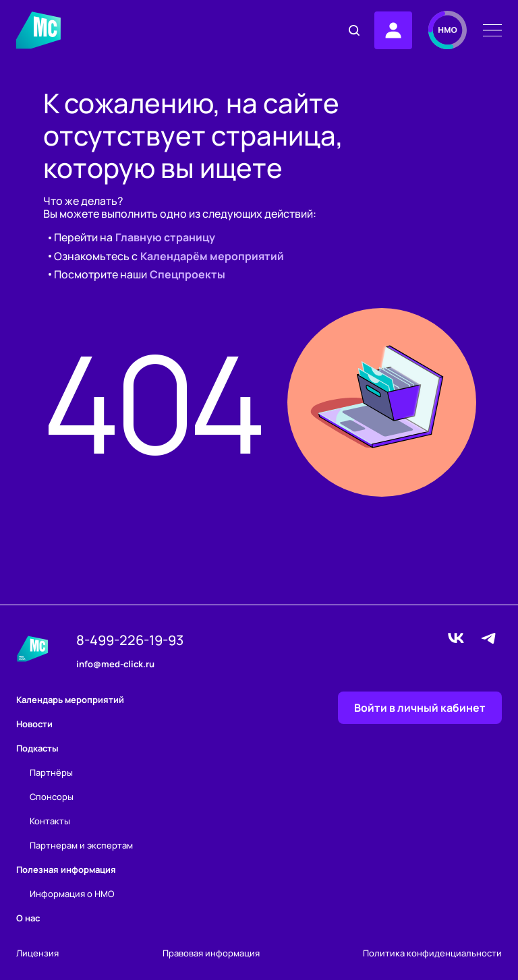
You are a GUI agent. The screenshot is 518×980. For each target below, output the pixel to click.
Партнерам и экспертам (81, 845)
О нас (28, 918)
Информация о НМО (72, 894)
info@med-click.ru (115, 665)
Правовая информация (211, 953)
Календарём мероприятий (212, 256)
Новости (34, 724)
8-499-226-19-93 (130, 640)
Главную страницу (165, 238)
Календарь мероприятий (70, 700)
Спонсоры (52, 797)
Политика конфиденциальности (432, 953)
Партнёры (51, 772)
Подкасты (37, 748)
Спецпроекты (188, 275)
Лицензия (37, 953)
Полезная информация (66, 869)
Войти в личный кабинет (420, 708)
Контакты (50, 821)
